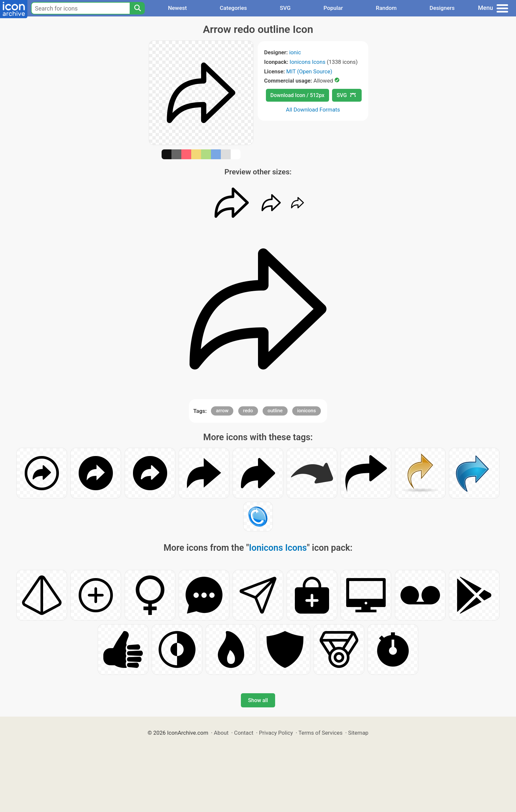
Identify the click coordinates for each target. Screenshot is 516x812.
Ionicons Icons (308, 62)
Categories (233, 8)
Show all (258, 700)
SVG (285, 8)
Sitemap (358, 733)
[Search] (137, 8)
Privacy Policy (276, 733)
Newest (177, 8)
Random (386, 8)
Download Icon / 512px (297, 95)
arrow (222, 411)
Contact (244, 733)
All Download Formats (313, 110)
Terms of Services (321, 733)
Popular (333, 8)
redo (248, 411)
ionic (295, 52)
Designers (442, 8)
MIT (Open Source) (309, 71)
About (221, 733)
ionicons (307, 411)
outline (275, 411)
